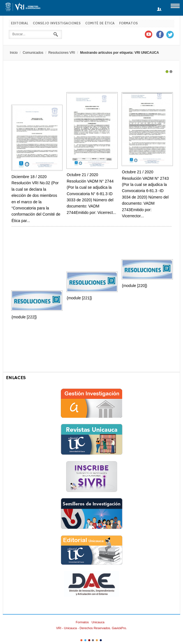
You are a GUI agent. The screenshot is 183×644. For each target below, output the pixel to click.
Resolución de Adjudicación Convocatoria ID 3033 (90, 82)
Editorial (20, 23)
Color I (81, 640)
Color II (85, 640)
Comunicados (33, 53)
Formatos (128, 23)
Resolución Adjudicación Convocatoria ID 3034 (145, 82)
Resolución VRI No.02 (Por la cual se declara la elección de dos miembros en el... (35, 88)
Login (159, 9)
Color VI (101, 640)
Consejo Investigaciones (57, 23)
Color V (97, 640)
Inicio (14, 53)
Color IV (93, 640)
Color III (89, 640)
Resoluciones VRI (62, 53)
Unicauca (98, 622)
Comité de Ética (100, 23)
